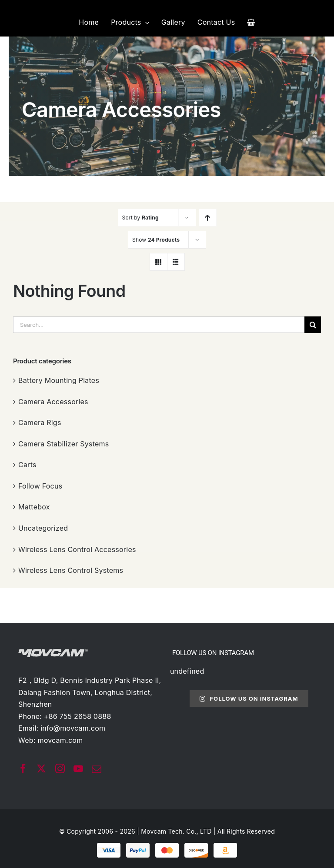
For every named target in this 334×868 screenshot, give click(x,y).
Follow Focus (40, 486)
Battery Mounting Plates (59, 380)
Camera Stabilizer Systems (64, 444)
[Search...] (159, 325)
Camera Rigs (40, 422)
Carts (27, 465)
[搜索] (313, 325)
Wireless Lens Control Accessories (77, 549)
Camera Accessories (53, 402)
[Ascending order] (208, 218)
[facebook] (23, 768)
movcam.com (60, 740)
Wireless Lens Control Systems (71, 570)
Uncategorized (43, 528)
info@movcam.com (73, 728)
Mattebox (34, 507)
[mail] (97, 769)
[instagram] (60, 768)
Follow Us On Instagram (249, 698)
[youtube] (78, 768)
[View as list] (176, 262)
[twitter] (41, 768)
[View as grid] (159, 262)
